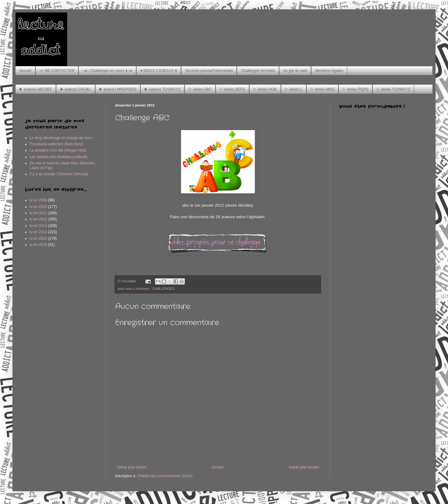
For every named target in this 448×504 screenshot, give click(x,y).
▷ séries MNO (322, 89)
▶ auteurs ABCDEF (36, 89)
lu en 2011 (38, 213)
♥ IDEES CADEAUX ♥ (159, 71)
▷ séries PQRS (355, 89)
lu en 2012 (38, 219)
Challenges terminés (258, 71)
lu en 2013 (38, 226)
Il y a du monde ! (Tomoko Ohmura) (59, 174)
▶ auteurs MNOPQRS (118, 89)
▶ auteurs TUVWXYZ (162, 89)
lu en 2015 (38, 238)
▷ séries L (294, 89)
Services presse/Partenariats (209, 71)
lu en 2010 (38, 207)
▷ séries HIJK (265, 89)
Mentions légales (329, 71)
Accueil (25, 71)
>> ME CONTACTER (57, 71)
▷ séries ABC (200, 89)
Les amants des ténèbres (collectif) (58, 157)
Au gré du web (295, 71)
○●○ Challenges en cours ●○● (107, 71)
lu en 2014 (38, 232)
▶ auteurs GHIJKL (75, 89)
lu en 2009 (38, 200)
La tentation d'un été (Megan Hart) (58, 150)
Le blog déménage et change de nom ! (62, 138)
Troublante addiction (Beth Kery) (56, 144)
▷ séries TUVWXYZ (393, 89)
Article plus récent (131, 467)
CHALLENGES (163, 289)
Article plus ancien (304, 467)
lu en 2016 (38, 245)
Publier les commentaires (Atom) (166, 476)
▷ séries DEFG (233, 89)
